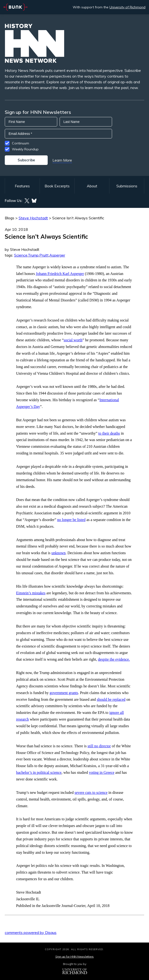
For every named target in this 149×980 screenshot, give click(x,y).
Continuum (21, 143)
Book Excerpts (57, 186)
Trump (33, 255)
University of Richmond (127, 7)
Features (22, 186)
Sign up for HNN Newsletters (74, 956)
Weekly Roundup (25, 149)
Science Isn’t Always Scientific (78, 218)
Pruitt (44, 255)
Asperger (57, 255)
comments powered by (31, 933)
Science (21, 255)
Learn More (62, 160)
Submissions (127, 186)
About (92, 186)
